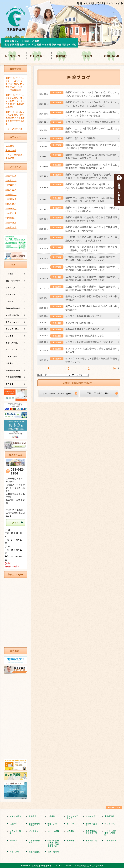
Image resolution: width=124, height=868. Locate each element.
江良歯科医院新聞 (13, 377)
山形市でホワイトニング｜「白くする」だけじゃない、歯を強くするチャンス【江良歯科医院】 (91, 94)
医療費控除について (34, 853)
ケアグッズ (10, 288)
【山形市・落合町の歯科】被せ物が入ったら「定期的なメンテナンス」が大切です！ (91, 239)
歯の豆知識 (11, 150)
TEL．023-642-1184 (98, 393)
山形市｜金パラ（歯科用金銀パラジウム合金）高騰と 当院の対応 (91, 130)
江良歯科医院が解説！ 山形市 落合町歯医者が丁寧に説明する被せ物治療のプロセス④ (91, 258)
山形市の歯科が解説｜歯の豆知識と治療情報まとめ (53, 843)
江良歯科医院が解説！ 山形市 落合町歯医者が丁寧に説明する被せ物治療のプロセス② (91, 278)
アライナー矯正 (12, 329)
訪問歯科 (10, 363)
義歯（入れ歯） (12, 343)
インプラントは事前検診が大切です (83, 316)
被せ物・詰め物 (12, 315)
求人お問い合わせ (91, 842)
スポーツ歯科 (11, 356)
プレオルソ (10, 336)
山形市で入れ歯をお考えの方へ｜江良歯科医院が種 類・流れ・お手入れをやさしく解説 (91, 199)
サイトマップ (110, 841)
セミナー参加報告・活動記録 (110, 833)
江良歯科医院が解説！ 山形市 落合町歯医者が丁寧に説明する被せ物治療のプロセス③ (91, 268)
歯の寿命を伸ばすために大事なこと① (85, 335)
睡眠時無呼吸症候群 (34, 825)
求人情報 (10, 384)
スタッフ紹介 (15, 816)
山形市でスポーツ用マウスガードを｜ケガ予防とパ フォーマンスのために (91, 209)
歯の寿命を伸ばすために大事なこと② (85, 329)
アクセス (87, 56)
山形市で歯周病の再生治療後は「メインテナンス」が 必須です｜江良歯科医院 (91, 146)
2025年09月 (11, 204)
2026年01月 (11, 185)
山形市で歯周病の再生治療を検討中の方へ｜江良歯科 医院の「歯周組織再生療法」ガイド (91, 166)
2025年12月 (11, 190)
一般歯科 (10, 274)
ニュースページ (15, 853)
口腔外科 (10, 301)
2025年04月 (11, 227)
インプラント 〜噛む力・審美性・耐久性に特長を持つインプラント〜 (91, 360)
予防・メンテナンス (72, 817)
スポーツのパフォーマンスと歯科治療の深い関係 (90, 122)
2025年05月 (11, 223)
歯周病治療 (10, 294)
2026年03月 (11, 176)
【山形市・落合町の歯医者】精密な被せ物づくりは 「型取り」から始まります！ (91, 249)
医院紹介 (62, 56)
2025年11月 (11, 194)
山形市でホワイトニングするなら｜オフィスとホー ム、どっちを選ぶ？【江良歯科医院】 (91, 104)
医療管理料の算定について (91, 832)
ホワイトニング (12, 322)
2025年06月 (11, 218)
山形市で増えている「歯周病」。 (82, 138)
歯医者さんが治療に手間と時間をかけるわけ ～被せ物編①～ (91, 308)
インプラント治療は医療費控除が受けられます (89, 342)
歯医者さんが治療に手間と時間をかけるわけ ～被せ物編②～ (91, 298)
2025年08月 (11, 208)
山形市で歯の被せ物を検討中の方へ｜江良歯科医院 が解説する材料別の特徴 (91, 229)
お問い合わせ (53, 852)
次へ (115, 368)
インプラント (11, 349)
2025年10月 (11, 199)
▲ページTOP (114, 807)
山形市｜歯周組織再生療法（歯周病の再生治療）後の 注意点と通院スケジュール (91, 156)
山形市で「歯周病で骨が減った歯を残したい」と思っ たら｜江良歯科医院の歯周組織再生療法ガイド (91, 188)
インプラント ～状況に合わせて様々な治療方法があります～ (91, 350)
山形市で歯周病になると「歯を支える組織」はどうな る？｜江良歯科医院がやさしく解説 (91, 176)
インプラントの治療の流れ (79, 323)
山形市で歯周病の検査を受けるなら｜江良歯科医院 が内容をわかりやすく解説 (91, 219)
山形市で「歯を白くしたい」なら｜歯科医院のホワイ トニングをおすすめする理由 (91, 114)
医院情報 (10, 146)
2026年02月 (11, 180)
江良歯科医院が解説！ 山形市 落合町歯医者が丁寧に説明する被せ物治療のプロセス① (91, 288)
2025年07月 (11, 213)
